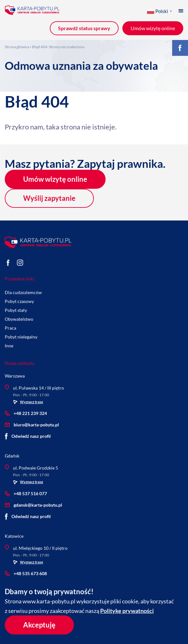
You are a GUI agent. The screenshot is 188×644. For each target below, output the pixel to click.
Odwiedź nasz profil (28, 436)
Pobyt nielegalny (21, 337)
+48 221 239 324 (26, 413)
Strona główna (17, 47)
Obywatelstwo (19, 319)
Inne (9, 346)
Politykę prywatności (127, 611)
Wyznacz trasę (28, 402)
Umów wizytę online (55, 179)
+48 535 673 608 (26, 573)
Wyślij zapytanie (49, 198)
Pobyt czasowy (19, 301)
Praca (10, 328)
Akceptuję (39, 625)
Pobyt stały (16, 310)
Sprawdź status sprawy (84, 28)
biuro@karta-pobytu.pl (32, 425)
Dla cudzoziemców (23, 292)
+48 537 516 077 (26, 493)
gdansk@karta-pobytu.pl (33, 505)
